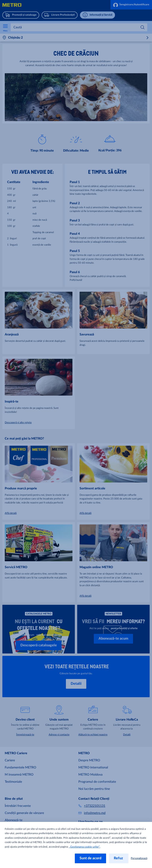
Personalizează (139, 858)
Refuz (119, 858)
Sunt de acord (90, 858)
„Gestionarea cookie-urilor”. (84, 847)
